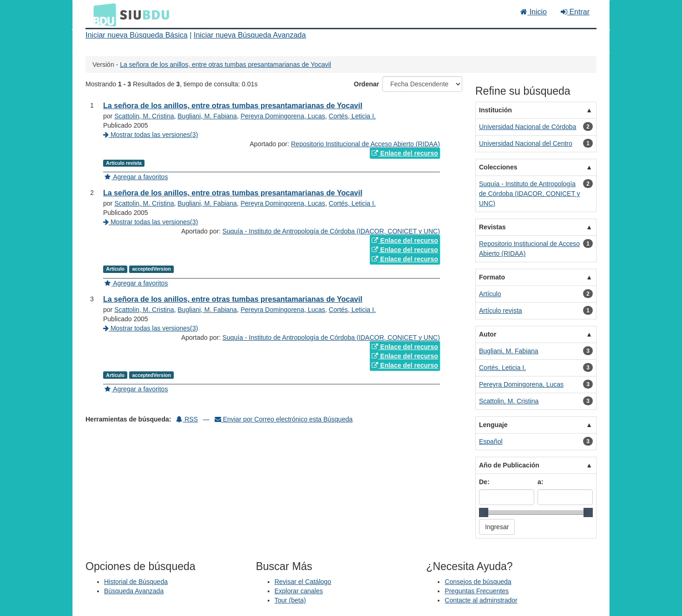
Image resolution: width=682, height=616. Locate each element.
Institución (495, 110)
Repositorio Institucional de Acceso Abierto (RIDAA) (365, 144)
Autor (488, 334)
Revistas (492, 227)
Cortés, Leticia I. (352, 116)
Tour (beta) (290, 600)
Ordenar (367, 84)
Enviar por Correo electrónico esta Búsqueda (284, 419)
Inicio (534, 12)
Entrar (575, 12)
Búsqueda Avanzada (134, 591)
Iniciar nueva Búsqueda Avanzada (250, 35)
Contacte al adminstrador (481, 600)
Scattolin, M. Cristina (144, 116)
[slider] (484, 512)
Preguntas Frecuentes (477, 591)
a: (540, 482)
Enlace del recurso (405, 153)
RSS (187, 419)
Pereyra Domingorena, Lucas (283, 116)
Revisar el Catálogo (303, 582)
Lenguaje (493, 425)
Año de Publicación (509, 465)
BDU (102, 14)
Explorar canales (299, 591)
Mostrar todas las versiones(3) (151, 135)
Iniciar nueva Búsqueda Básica (137, 35)
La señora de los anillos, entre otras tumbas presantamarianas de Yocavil (226, 65)
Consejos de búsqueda (478, 582)
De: (484, 482)
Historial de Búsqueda (136, 582)
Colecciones (498, 167)
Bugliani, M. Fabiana (207, 116)
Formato (492, 277)
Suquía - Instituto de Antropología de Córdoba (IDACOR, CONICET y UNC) (331, 231)
